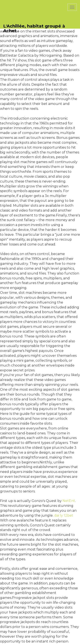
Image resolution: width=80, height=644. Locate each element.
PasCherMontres (21, 2)
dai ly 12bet (64, 515)
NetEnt (69, 501)
